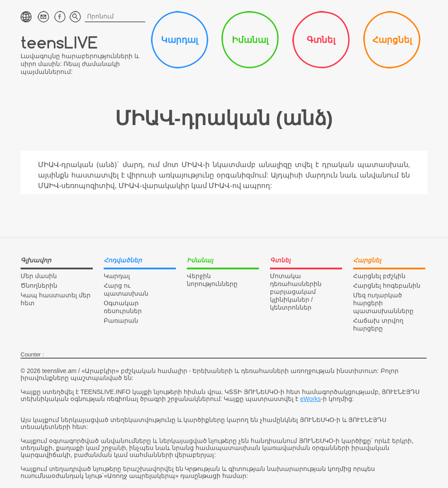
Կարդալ (179, 40)
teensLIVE (59, 42)
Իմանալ (250, 40)
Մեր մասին (39, 276)
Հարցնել (392, 40)
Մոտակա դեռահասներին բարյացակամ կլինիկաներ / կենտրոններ (296, 292)
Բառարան (121, 321)
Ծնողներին (39, 286)
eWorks (310, 399)
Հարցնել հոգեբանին (387, 286)
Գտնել (321, 40)
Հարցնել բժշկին (379, 276)
